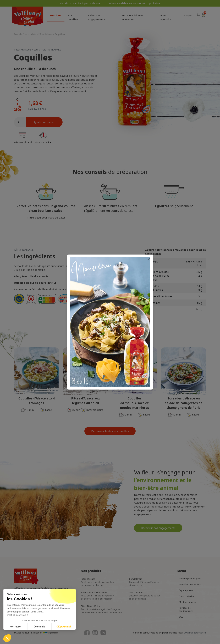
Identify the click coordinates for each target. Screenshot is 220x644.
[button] (7, 638)
